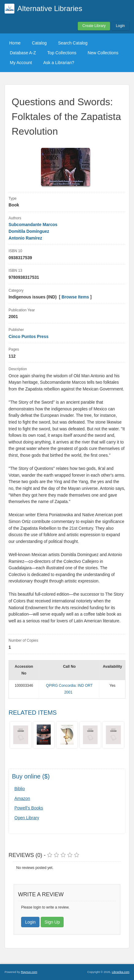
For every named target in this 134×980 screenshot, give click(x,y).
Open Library (27, 818)
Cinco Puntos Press (28, 337)
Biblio (20, 789)
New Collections (103, 53)
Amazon (22, 798)
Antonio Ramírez (25, 238)
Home (15, 43)
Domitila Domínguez (29, 231)
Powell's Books (29, 808)
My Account (21, 63)
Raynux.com (29, 972)
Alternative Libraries (50, 8)
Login (120, 26)
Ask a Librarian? (59, 63)
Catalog (39, 43)
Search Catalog (73, 43)
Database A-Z (23, 53)
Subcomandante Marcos (33, 225)
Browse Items (75, 297)
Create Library (94, 26)
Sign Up (52, 922)
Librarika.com (121, 972)
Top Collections (62, 53)
